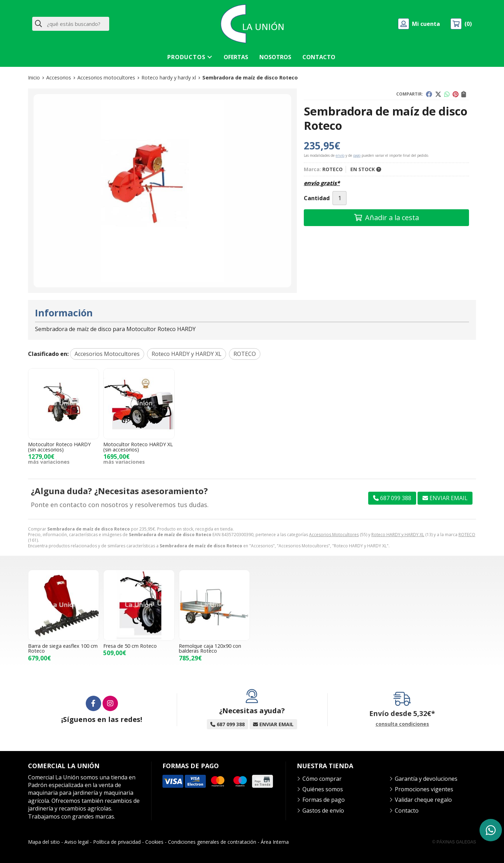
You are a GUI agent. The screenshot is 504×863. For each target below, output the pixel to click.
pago (357, 155)
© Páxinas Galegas (454, 842)
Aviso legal (76, 842)
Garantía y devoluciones (426, 779)
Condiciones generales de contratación (212, 842)
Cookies (154, 842)
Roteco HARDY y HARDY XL (398, 535)
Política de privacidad (117, 842)
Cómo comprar (322, 779)
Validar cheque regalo (423, 800)
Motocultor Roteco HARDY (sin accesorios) (59, 447)
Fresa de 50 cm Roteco (130, 646)
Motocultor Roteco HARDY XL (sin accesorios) (138, 447)
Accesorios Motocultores (334, 535)
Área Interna (275, 842)
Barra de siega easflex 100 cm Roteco (63, 648)
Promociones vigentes (424, 789)
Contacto (407, 811)
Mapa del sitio (44, 842)
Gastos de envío (323, 811)
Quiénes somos (323, 789)
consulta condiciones (402, 724)
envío (340, 155)
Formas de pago (324, 800)
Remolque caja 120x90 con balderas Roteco (210, 648)
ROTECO (467, 535)
